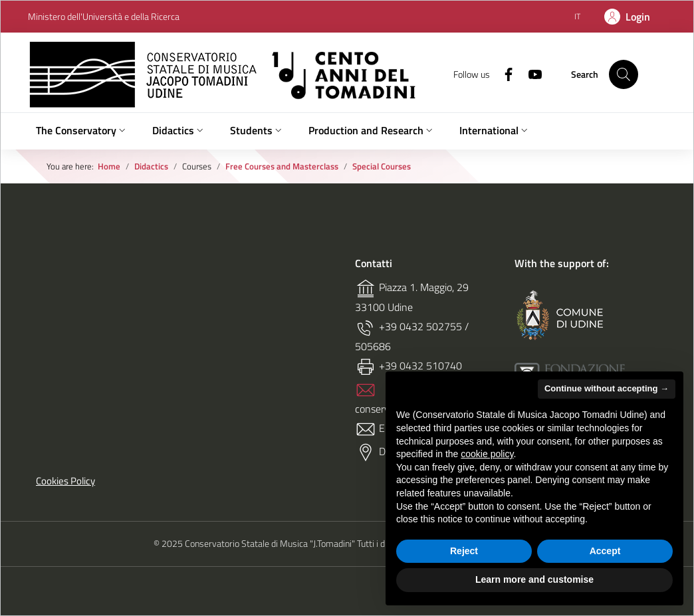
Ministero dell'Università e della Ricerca (104, 17)
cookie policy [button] (487, 454)
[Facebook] (503, 74)
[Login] (627, 17)
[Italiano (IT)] (577, 16)
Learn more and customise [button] (534, 579)
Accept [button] (605, 551)
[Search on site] (624, 74)
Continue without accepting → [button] (607, 388)
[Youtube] (530, 74)
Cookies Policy (65, 481)
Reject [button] (464, 551)
